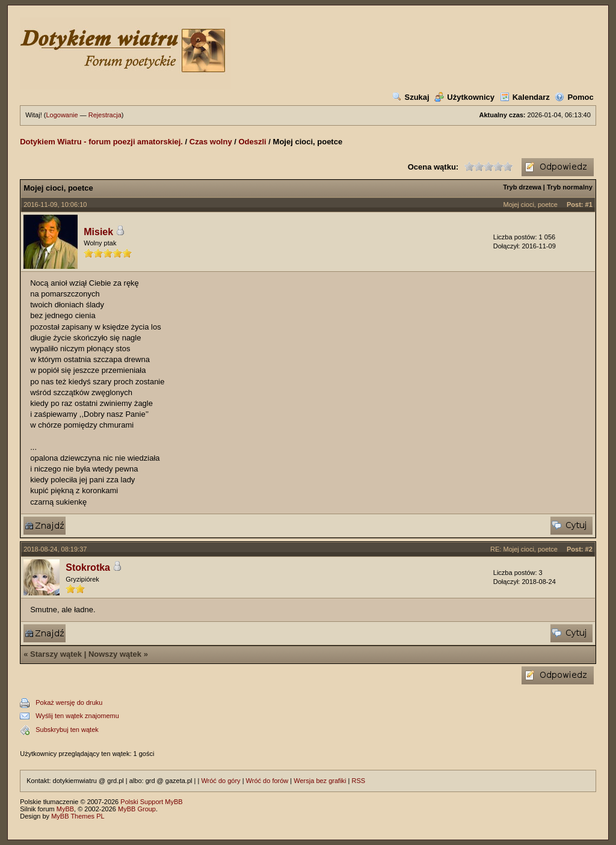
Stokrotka (88, 567)
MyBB (65, 809)
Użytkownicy (464, 97)
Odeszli (252, 142)
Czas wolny (211, 142)
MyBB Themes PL (78, 816)
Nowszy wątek (115, 654)
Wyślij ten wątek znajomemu (77, 716)
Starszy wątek (56, 654)
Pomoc (574, 97)
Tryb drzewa (522, 187)
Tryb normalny (570, 187)
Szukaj (411, 97)
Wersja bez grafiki (320, 781)
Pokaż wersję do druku (69, 702)
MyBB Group (137, 809)
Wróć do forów (267, 781)
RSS (359, 781)
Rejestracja (105, 115)
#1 (589, 204)
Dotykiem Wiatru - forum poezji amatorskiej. (101, 142)
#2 (589, 549)
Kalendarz (525, 97)
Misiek (98, 232)
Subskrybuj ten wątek (67, 730)
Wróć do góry (220, 781)
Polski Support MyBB (151, 802)
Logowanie (62, 115)
